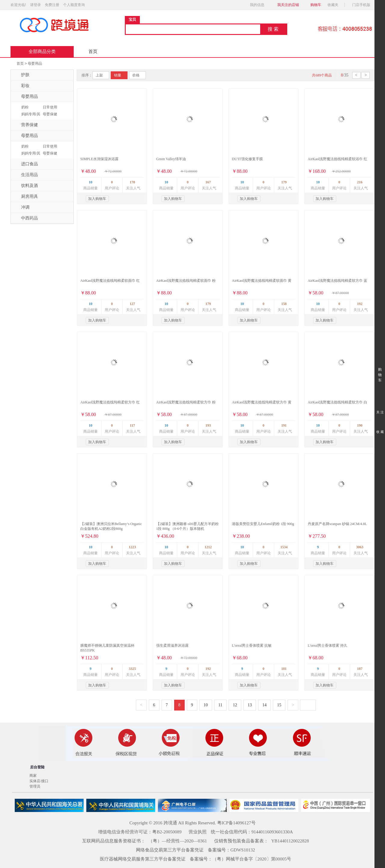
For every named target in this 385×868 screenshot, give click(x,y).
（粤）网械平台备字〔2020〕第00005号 (252, 859)
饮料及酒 (26, 186)
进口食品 (26, 164)
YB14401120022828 (290, 841)
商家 (33, 776)
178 (132, 182)
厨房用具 (26, 197)
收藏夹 (335, 5)
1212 (208, 547)
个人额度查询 (74, 5)
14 (264, 705)
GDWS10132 (243, 850)
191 (284, 425)
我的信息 (259, 5)
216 (360, 182)
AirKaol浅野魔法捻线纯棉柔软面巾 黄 (262, 281)
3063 (360, 547)
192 (360, 304)
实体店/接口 (39, 781)
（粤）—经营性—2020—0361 (178, 841)
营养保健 (26, 125)
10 (91, 182)
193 (208, 425)
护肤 (22, 75)
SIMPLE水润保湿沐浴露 (99, 159)
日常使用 (50, 107)
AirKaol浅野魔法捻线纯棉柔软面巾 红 (110, 281)
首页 (93, 51)
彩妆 (22, 86)
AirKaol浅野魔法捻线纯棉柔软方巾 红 (110, 402)
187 (360, 669)
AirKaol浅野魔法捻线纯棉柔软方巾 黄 (262, 402)
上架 (99, 75)
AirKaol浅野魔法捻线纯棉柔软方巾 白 (337, 402)
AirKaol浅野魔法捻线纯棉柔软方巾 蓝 (337, 281)
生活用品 (26, 175)
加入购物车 (97, 199)
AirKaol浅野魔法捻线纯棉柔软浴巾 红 (337, 159)
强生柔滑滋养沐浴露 (172, 646)
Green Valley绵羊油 (171, 159)
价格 (136, 75)
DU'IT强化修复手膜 (247, 159)
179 (284, 182)
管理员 (35, 786)
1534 (284, 547)
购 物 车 (380, 369)
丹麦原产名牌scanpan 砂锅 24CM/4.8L (337, 524)
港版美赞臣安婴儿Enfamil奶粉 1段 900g (263, 524)
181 (284, 669)
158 (284, 304)
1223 (132, 547)
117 (132, 425)
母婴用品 (35, 64)
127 (132, 304)
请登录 (35, 5)
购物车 (316, 5)
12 (235, 705)
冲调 (22, 207)
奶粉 (25, 107)
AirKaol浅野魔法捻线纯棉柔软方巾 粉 (186, 402)
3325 (132, 669)
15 (279, 705)
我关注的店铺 (288, 5)
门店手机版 (363, 5)
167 (208, 182)
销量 (118, 75)
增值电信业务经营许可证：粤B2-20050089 (140, 832)
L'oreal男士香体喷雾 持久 (328, 646)
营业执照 (198, 832)
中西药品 (26, 218)
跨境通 (170, 823)
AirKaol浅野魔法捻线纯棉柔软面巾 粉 (186, 281)
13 (250, 705)
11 (220, 705)
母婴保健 (50, 114)
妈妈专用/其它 (30, 117)
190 (360, 425)
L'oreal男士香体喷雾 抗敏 (252, 646)
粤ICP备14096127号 (236, 823)
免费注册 (52, 5)
